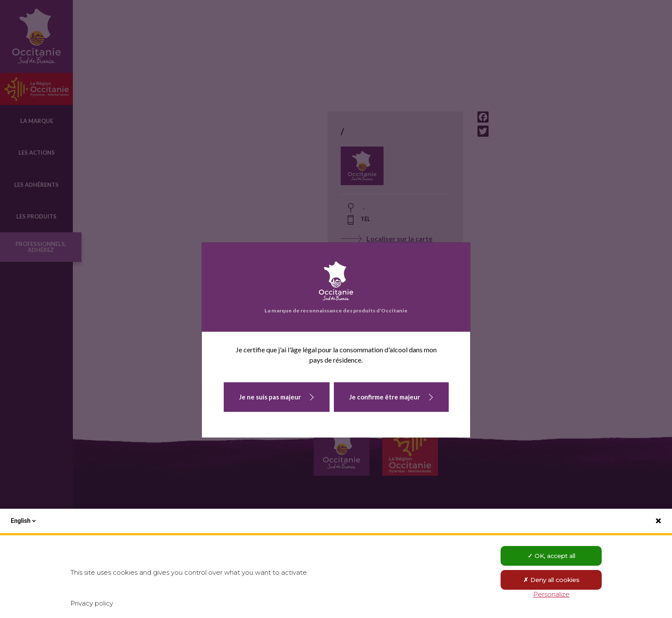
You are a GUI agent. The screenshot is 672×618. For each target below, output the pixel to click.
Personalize (551, 594)
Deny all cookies (551, 580)
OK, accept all (551, 556)
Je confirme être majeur (385, 397)
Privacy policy (92, 603)
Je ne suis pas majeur (270, 397)
